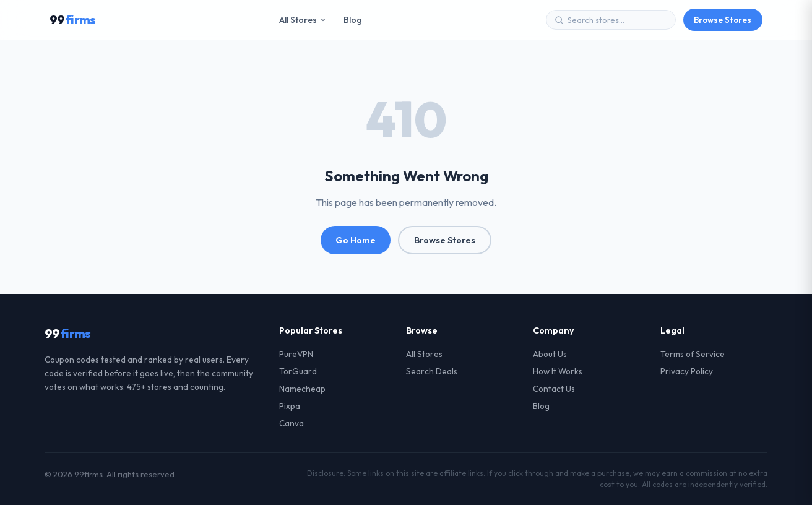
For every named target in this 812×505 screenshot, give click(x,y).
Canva (292, 423)
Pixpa (290, 406)
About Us (550, 354)
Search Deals (432, 371)
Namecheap (302, 389)
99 (73, 19)
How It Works (558, 371)
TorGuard (298, 371)
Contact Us (554, 389)
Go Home (356, 240)
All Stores (303, 20)
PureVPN (296, 354)
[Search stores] (617, 20)
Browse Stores (723, 20)
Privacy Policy (687, 371)
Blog (353, 20)
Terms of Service (693, 354)
